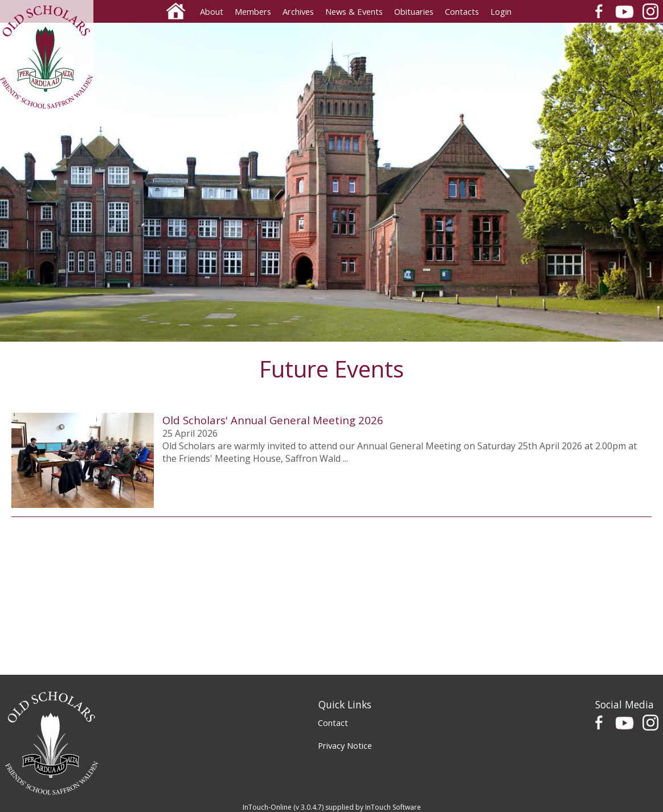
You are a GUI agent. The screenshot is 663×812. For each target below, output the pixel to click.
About (212, 11)
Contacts (462, 11)
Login (501, 11)
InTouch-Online (267, 807)
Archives (298, 11)
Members (253, 11)
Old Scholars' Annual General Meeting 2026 (273, 420)
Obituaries (414, 11)
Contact (333, 723)
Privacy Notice (345, 745)
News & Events (354, 11)
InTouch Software (393, 807)
